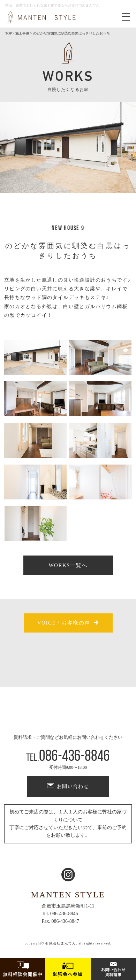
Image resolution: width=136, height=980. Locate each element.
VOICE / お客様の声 (64, 623)
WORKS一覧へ (68, 565)
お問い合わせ (73, 786)
